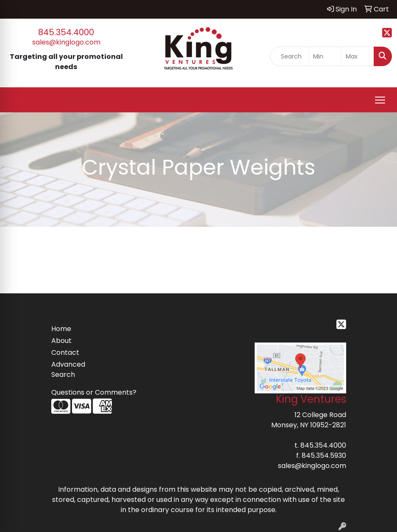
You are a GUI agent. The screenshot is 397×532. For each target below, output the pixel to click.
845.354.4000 (66, 32)
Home (61, 329)
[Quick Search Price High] (358, 56)
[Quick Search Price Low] (325, 56)
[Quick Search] (290, 56)
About (61, 341)
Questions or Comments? (94, 392)
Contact (65, 352)
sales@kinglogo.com (66, 42)
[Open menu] (380, 100)
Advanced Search (68, 369)
